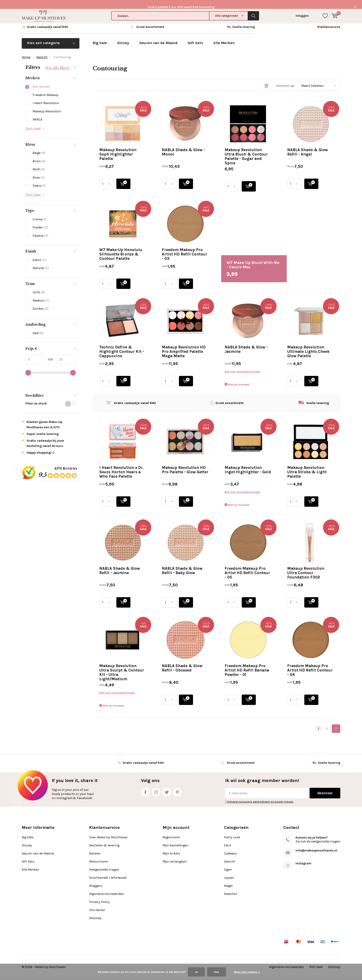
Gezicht (42, 50)
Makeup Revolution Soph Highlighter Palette (118, 147)
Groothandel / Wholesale (108, 871)
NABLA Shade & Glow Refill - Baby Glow (182, 564)
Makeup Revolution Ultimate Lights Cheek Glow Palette (308, 345)
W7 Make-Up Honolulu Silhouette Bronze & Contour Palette (121, 247)
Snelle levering (244, 20)
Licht (39, 286)
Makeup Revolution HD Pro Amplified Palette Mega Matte (184, 345)
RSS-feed (316, 960)
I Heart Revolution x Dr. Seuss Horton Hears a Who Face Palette (121, 465)
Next (336, 722)
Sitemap (95, 911)
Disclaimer (97, 903)
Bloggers (96, 879)
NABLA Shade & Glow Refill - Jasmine (120, 564)
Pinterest (177, 784)
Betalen (95, 847)
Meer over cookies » (247, 972)
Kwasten (231, 887)
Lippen (229, 871)
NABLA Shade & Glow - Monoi (183, 145)
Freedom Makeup (45, 88)
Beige (39, 146)
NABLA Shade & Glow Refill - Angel (308, 145)
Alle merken (41, 80)
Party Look (232, 830)
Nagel (228, 879)
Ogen (228, 863)
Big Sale (100, 36)
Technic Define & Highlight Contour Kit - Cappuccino (122, 345)
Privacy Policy (100, 895)
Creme (39, 212)
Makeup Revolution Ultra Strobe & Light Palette (307, 465)
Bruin (39, 154)
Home (26, 50)
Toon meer (33, 121)
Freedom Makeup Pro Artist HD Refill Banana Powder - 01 (247, 663)
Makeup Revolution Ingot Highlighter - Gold (248, 463)
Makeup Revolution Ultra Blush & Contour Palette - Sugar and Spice (246, 150)
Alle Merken (224, 36)
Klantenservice (329, 20)
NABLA (37, 113)
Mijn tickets (171, 847)
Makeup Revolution (47, 104)
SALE (228, 838)
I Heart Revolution (46, 96)
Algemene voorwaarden (107, 887)
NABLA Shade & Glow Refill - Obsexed (182, 661)
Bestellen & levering (104, 838)
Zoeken (253, 7)
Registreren (171, 830)
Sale (38, 326)
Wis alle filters (57, 61)
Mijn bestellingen (175, 838)
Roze (39, 171)
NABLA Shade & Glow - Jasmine (246, 343)
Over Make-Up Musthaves (108, 830)
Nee (217, 972)
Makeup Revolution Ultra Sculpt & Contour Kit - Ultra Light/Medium (122, 666)
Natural (41, 261)
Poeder (40, 221)
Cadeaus (230, 847)
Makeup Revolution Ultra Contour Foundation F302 (306, 566)
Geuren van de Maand (158, 36)
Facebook (145, 784)
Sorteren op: (285, 79)
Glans (39, 253)
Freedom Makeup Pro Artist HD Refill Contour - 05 (247, 566)
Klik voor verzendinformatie (242, 365)
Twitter (167, 784)
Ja (196, 972)
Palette (40, 229)
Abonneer (325, 786)
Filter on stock (51, 397)
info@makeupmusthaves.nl (316, 844)
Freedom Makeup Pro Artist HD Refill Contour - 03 (185, 247)
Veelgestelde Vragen (104, 863)
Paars (39, 179)
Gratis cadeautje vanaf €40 (48, 20)
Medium (41, 294)
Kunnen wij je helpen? (312, 831)
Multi (39, 163)
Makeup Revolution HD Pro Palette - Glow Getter (185, 463)
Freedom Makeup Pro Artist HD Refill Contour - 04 (310, 663)
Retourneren (99, 855)
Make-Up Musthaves (50, 960)
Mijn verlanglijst (175, 855)
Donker (41, 302)
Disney (123, 36)
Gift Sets (195, 36)
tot (49, 352)
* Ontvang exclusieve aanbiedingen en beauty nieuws (259, 795)
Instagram (156, 784)
